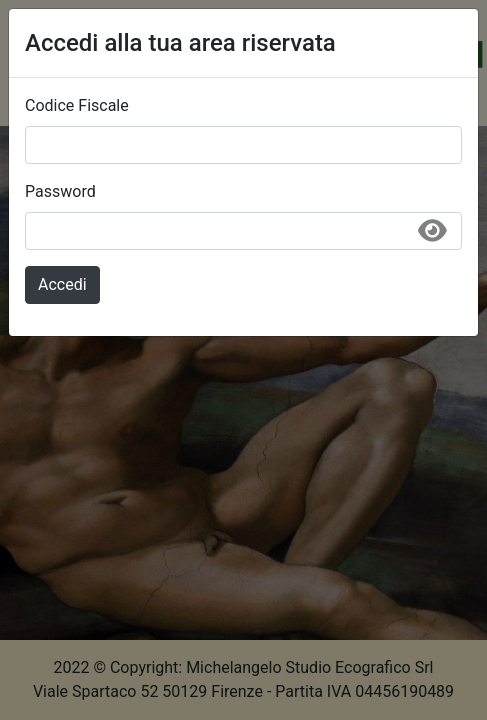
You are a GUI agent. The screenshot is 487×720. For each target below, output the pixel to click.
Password (60, 191)
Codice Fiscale (77, 105)
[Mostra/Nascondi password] (432, 238)
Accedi (62, 284)
